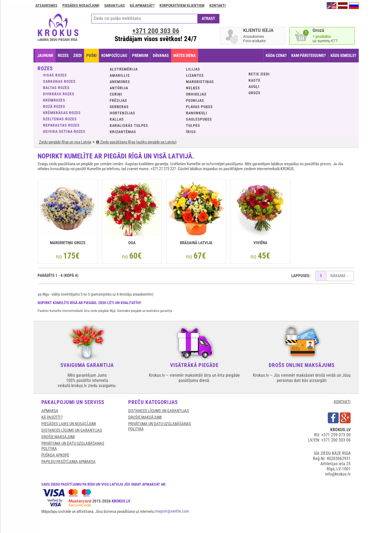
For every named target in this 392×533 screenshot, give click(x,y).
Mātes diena (185, 56)
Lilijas (193, 69)
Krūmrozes (54, 100)
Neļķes (193, 88)
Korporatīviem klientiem (182, 5)
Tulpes (193, 125)
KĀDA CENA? (276, 56)
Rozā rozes (54, 106)
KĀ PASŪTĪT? (52, 417)
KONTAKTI (342, 402)
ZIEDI (77, 56)
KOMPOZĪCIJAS (114, 56)
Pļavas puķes (199, 107)
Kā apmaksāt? (142, 5)
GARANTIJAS (115, 5)
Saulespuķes (199, 119)
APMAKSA (50, 411)
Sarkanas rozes (59, 81)
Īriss (191, 132)
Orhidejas (196, 94)
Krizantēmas (123, 132)
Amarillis (120, 75)
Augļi (254, 87)
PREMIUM (140, 56)
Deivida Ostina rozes (64, 131)
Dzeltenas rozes (60, 119)
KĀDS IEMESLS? (343, 56)
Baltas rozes (56, 88)
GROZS (255, 93)
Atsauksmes (46, 5)
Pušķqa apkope (55, 455)
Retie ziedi (259, 74)
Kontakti (218, 5)
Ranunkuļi (197, 113)
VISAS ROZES (55, 75)
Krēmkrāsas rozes (62, 113)
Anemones (120, 82)
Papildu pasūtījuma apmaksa (68, 462)
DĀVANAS (161, 56)
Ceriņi (116, 94)
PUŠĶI (91, 56)
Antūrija (119, 88)
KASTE (255, 80)
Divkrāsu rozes (59, 94)
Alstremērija (124, 69)
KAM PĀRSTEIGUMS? (309, 56)
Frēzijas (118, 100)
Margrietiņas (200, 82)
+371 (156, 31)
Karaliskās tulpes (129, 125)
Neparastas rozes (61, 125)
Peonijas (195, 100)
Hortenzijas (122, 113)
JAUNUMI (45, 56)
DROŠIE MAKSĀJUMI (58, 437)
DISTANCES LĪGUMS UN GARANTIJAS (72, 430)
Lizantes (195, 75)
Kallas (117, 119)
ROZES (63, 56)
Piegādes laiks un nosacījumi (69, 424)
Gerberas (119, 107)
